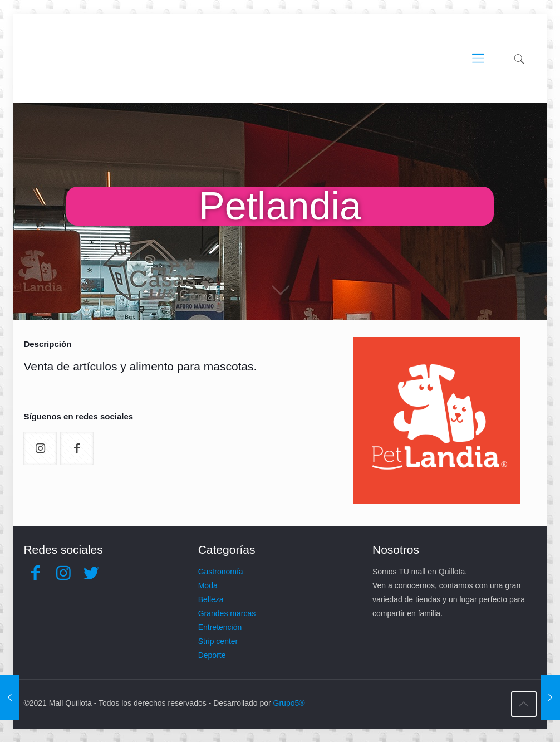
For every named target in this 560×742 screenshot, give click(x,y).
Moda (208, 585)
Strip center (218, 641)
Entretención (220, 627)
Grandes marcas (227, 613)
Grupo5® (289, 703)
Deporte (212, 655)
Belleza (211, 599)
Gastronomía (221, 572)
